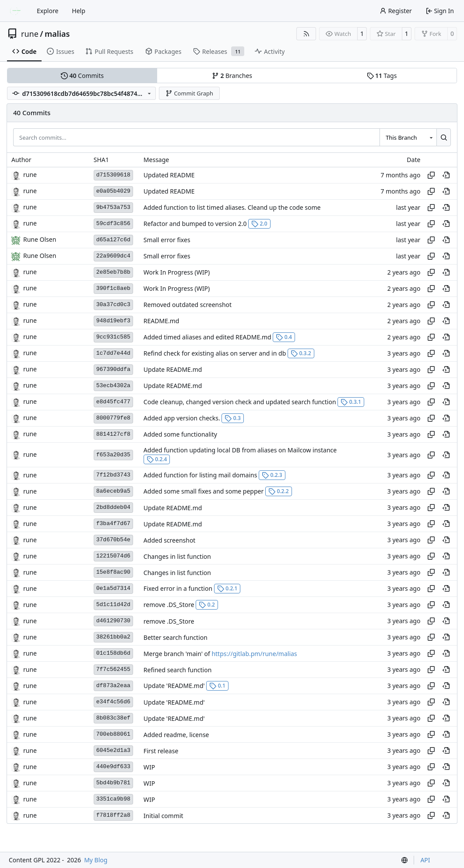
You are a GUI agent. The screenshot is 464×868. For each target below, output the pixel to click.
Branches (232, 76)
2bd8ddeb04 (113, 507)
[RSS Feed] (306, 34)
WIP (149, 767)
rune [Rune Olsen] (30, 175)
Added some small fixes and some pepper (204, 491)
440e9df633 (113, 767)
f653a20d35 (113, 455)
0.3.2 (301, 353)
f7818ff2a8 (113, 815)
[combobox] (408, 137)
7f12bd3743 (113, 475)
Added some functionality (180, 434)
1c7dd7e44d (113, 353)
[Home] (17, 11)
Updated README (169, 175)
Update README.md (173, 369)
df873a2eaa (113, 686)
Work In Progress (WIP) (177, 272)
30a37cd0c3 (113, 305)
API (425, 860)
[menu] (404, 860)
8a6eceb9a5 (113, 491)
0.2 (207, 605)
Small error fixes (167, 240)
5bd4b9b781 (113, 783)
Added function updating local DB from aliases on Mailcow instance (240, 450)
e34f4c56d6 (113, 702)
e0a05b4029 (113, 191)
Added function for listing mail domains (200, 475)
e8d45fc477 (113, 402)
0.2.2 (279, 491)
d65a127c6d (113, 240)
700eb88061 (113, 734)
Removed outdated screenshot (188, 305)
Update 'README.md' (174, 686)
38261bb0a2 (113, 637)
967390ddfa (113, 369)
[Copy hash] (431, 175)
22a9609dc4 (113, 256)
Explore (47, 11)
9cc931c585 (113, 337)
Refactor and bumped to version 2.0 (195, 224)
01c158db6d (113, 653)
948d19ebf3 (113, 321)
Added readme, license (176, 735)
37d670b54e (113, 540)
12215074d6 (113, 556)
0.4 (284, 337)
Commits (82, 76)
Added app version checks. (182, 418)
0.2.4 (157, 459)
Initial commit (163, 816)
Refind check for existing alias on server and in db (215, 353)
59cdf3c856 (113, 224)
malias (57, 34)
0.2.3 (272, 475)
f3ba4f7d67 (113, 524)
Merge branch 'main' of (178, 654)
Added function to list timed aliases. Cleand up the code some (232, 207)
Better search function (176, 637)
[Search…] (444, 137)
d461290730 (113, 621)
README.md (162, 321)
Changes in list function (177, 556)
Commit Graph (189, 93)
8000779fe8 (113, 418)
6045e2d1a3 (113, 750)
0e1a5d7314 (113, 588)
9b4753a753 (113, 207)
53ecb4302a (113, 386)
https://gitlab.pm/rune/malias (254, 654)
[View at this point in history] (446, 175)
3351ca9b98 (113, 799)
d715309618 (113, 175)
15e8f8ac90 (113, 572)
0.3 (233, 418)
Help (79, 11)
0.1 (217, 686)
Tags (382, 76)
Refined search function (178, 670)
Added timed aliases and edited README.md (207, 337)
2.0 (259, 224)
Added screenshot (170, 540)
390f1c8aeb (113, 288)
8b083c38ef (113, 718)
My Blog (96, 860)
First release (161, 751)
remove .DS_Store (169, 605)
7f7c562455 (113, 669)
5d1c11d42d (113, 605)
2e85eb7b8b (113, 272)
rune (30, 34)
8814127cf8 (113, 434)
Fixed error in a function (178, 588)
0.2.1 (227, 588)
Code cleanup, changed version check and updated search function (240, 402)
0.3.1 (351, 402)
